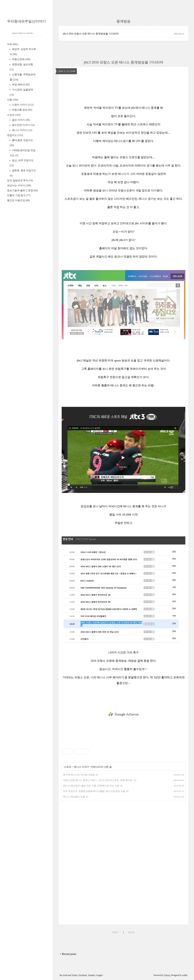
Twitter (74, 975)
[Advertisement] (124, 714)
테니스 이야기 (22, 130)
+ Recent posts (68, 954)
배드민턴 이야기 (23, 125)
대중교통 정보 (22, 110)
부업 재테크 (20, 85)
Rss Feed (63, 975)
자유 (13, 44)
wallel (185, 975)
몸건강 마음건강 (18, 200)
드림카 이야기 (22, 105)
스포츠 (14, 115)
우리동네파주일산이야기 (27, 21)
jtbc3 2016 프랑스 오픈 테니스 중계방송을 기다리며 (91, 34)
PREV (115, 933)
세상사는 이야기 (19, 185)
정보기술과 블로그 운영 (22, 190)
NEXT (131, 933)
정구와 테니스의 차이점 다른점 (79, 775)
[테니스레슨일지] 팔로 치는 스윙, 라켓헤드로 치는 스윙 (91, 786)
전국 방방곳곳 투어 (20, 181)
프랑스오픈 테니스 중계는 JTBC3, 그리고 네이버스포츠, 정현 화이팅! (98, 780)
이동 (13, 100)
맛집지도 (15, 135)
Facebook (83, 975)
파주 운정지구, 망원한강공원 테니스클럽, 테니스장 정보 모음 (94, 791)
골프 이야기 (20, 120)
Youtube (91, 975)
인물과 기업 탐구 (19, 195)
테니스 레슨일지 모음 (74, 797)
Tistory (167, 975)
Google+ (100, 975)
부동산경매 (21, 59)
